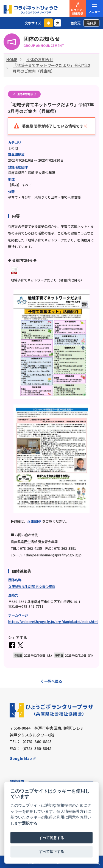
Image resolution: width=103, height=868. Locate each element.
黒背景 (91, 23)
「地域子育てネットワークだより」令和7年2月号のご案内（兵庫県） (51, 68)
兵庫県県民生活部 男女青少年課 (32, 586)
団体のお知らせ (40, 59)
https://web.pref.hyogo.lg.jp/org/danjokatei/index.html (53, 622)
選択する (30, 823)
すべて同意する (51, 838)
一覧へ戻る (53, 681)
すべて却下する (51, 852)
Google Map (21, 758)
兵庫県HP (34, 521)
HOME (12, 59)
